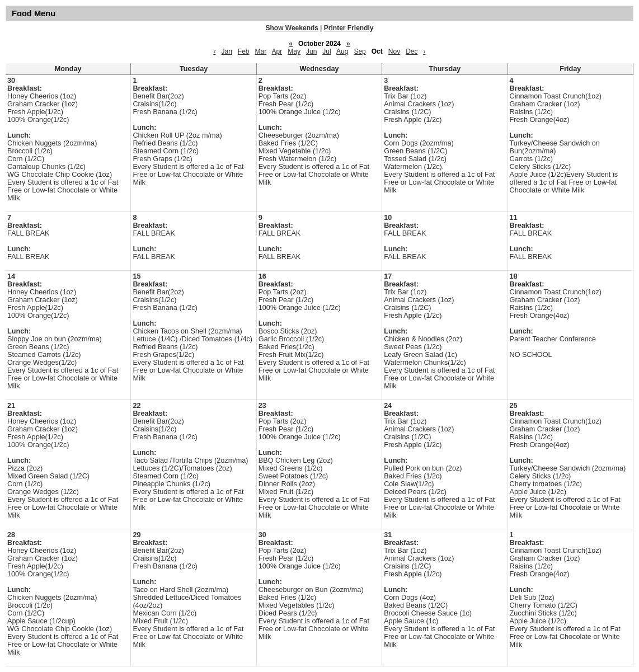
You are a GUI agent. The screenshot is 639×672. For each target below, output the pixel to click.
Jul (326, 51)
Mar (261, 51)
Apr (277, 51)
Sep (360, 51)
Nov (394, 51)
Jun (311, 51)
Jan (226, 51)
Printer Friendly (349, 28)
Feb (244, 51)
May (294, 51)
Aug (342, 51)
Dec (412, 51)
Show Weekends (292, 28)
